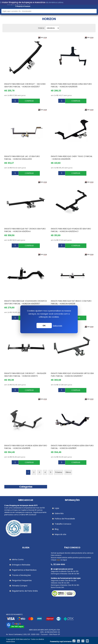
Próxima (59, 472)
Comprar (29, 101)
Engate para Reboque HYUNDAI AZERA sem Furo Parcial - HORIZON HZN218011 (72, 447)
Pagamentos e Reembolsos (24, 570)
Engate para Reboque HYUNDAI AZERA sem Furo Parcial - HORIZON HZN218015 (26, 447)
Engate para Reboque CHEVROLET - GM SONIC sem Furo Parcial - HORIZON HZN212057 (25, 85)
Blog (57, 529)
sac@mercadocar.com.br (62, 569)
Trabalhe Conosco (63, 524)
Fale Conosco (72, 548)
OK (44, 326)
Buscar (94, 11)
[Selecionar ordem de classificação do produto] (52, 28)
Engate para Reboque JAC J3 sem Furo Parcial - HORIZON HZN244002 (22, 158)
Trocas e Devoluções (21, 575)
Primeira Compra (20, 586)
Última (68, 472)
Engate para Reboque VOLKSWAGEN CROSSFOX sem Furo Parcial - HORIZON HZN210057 (26, 302)
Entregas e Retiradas (21, 565)
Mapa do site (60, 534)
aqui (58, 560)
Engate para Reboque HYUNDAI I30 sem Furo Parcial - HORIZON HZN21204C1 (71, 230)
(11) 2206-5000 (58, 564)
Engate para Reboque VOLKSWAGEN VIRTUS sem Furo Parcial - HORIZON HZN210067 (72, 375)
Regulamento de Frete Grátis (25, 591)
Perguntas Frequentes (22, 580)
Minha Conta (18, 560)
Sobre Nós (59, 513)
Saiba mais (57, 326)
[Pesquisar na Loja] (49, 11)
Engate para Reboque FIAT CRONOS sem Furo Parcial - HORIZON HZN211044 (25, 230)
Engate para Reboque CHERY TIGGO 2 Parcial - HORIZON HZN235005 (72, 158)
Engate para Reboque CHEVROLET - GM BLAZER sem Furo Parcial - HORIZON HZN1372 (25, 375)
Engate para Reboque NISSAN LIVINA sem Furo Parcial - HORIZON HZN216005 (71, 85)
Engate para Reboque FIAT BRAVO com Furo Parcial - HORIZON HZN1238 (71, 302)
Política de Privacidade (65, 519)
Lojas (57, 508)
